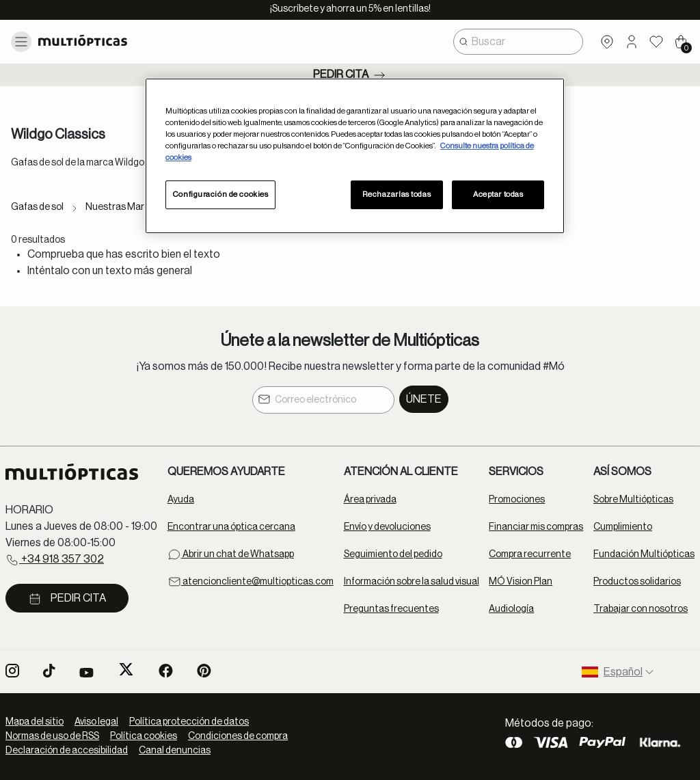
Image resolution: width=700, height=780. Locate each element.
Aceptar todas (498, 194)
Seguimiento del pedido (393, 554)
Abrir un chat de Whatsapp (231, 554)
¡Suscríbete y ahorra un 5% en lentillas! (350, 9)
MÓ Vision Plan (521, 582)
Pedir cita (350, 75)
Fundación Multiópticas (644, 554)
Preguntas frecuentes (391, 609)
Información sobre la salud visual (412, 582)
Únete (424, 399)
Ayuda (181, 500)
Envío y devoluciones (387, 527)
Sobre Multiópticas (633, 500)
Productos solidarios (637, 582)
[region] (355, 156)
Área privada (370, 500)
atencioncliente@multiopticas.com (251, 582)
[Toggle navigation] (21, 42)
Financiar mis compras (536, 527)
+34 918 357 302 (55, 560)
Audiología (511, 609)
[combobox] (518, 42)
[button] (632, 42)
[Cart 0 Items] (681, 42)
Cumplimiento (623, 527)
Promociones (517, 500)
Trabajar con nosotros (641, 609)
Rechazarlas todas (396, 194)
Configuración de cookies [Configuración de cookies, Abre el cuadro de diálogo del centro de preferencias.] (221, 194)
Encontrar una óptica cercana (231, 527)
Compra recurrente (530, 554)
